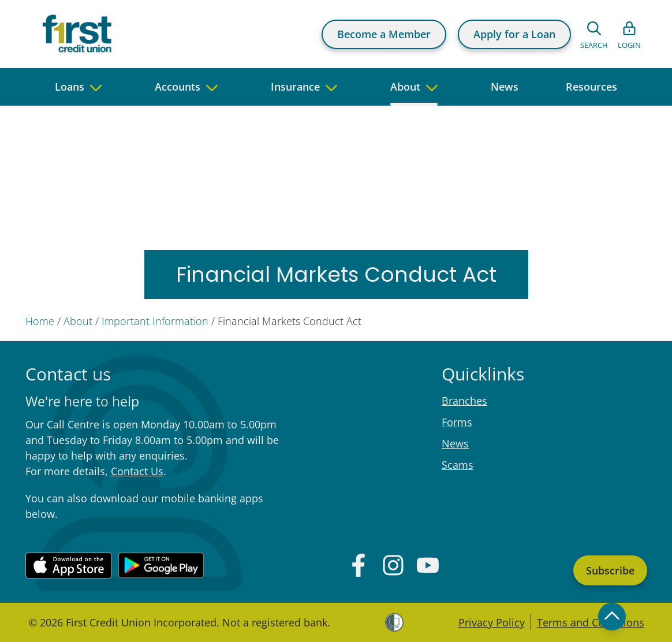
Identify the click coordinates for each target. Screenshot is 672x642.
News (455, 443)
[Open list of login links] (629, 34)
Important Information (155, 321)
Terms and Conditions (591, 622)
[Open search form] (594, 34)
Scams (458, 465)
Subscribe (610, 570)
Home (40, 321)
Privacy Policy (492, 622)
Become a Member (384, 34)
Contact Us (137, 471)
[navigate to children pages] (96, 87)
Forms (457, 422)
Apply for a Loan (514, 34)
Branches (464, 401)
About (78, 321)
